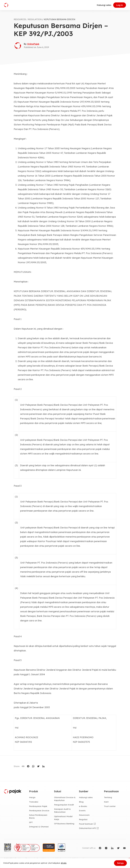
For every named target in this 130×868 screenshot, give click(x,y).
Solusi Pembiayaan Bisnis (38, 816)
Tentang (108, 797)
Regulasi (83, 819)
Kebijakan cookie (79, 858)
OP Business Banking (64, 824)
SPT (31, 822)
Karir (106, 802)
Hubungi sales (104, 5)
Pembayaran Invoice (39, 810)
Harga (32, 797)
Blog (81, 802)
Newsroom (84, 815)
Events (82, 810)
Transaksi (34, 802)
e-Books (83, 806)
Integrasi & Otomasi (39, 827)
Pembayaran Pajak (38, 806)
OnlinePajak (33, 44)
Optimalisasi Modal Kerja (63, 818)
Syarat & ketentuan (44, 858)
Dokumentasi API (87, 828)
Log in (120, 5)
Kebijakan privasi (62, 858)
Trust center (110, 806)
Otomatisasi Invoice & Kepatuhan (65, 799)
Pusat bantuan (86, 824)
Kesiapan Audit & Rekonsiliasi (62, 810)
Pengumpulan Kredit (64, 805)
